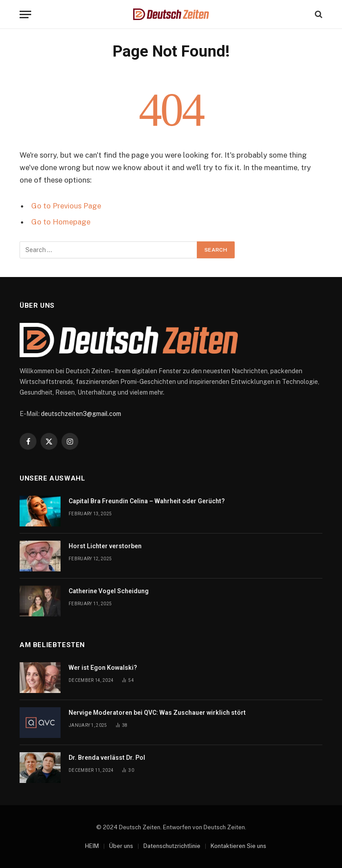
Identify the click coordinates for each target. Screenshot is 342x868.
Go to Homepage (61, 222)
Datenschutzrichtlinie (172, 846)
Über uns (121, 846)
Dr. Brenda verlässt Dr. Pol (107, 758)
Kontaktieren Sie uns (238, 846)
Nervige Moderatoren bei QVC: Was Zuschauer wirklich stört (157, 713)
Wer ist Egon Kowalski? (103, 668)
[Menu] (25, 14)
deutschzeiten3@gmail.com (81, 414)
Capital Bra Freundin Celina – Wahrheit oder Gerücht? (147, 501)
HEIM (92, 846)
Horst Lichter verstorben (105, 546)
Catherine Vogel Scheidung (109, 591)
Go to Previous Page (66, 206)
